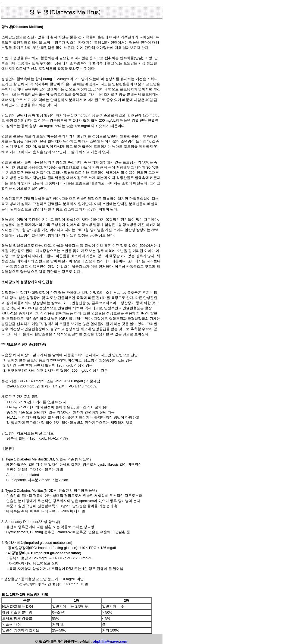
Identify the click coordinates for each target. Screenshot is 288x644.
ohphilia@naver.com (110, 641)
